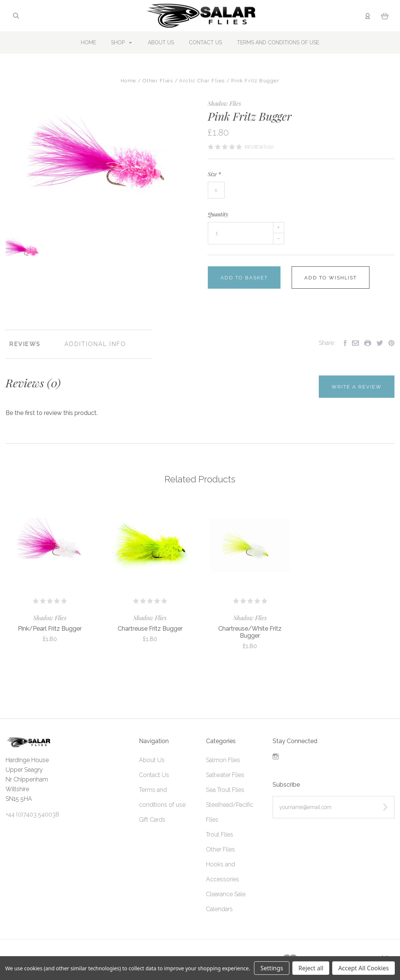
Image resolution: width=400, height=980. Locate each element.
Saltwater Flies (225, 775)
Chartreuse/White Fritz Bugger (250, 632)
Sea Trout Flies (225, 790)
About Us (161, 42)
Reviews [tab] (25, 344)
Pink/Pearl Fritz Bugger (50, 629)
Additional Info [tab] (95, 344)
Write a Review (357, 387)
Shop (121, 42)
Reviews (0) (259, 147)
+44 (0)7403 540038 (32, 814)
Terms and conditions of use (278, 42)
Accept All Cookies (364, 968)
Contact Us (205, 42)
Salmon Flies (223, 760)
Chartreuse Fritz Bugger (150, 629)
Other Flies (220, 849)
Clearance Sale (226, 894)
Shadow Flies (224, 103)
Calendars (219, 909)
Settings (272, 968)
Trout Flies (220, 835)
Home (88, 42)
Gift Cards (152, 820)
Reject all (311, 968)
